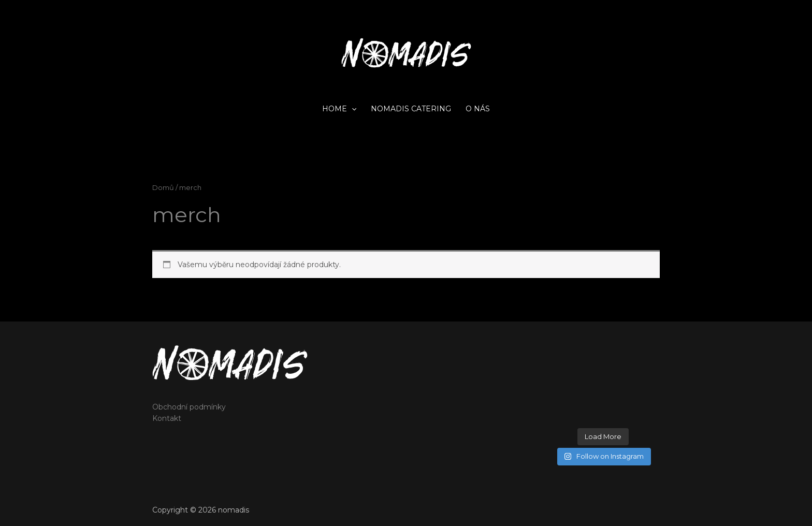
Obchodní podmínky (189, 407)
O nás (478, 109)
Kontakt (167, 418)
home (339, 109)
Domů (163, 188)
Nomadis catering (411, 109)
